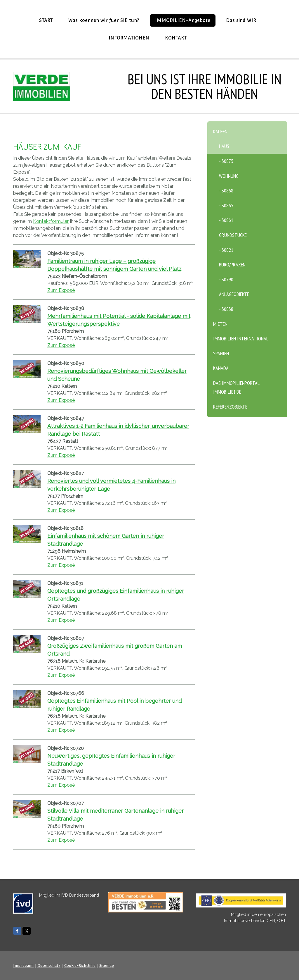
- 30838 (226, 309)
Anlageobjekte (234, 294)
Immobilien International (241, 339)
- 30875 (226, 161)
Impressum (23, 966)
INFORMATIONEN (129, 38)
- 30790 (226, 279)
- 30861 (226, 220)
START (46, 20)
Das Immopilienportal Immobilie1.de (236, 387)
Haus (224, 146)
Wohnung (229, 176)
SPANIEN (221, 353)
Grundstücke (233, 235)
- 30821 (226, 250)
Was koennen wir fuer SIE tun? (104, 20)
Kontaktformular (51, 221)
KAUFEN (220, 131)
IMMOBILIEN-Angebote (183, 20)
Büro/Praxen (232, 265)
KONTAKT (176, 38)
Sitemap (107, 966)
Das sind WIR (241, 20)
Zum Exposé (61, 290)
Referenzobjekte (230, 407)
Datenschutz (49, 966)
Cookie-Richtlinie (80, 966)
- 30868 (226, 191)
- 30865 (226, 205)
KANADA (221, 368)
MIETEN (220, 324)
